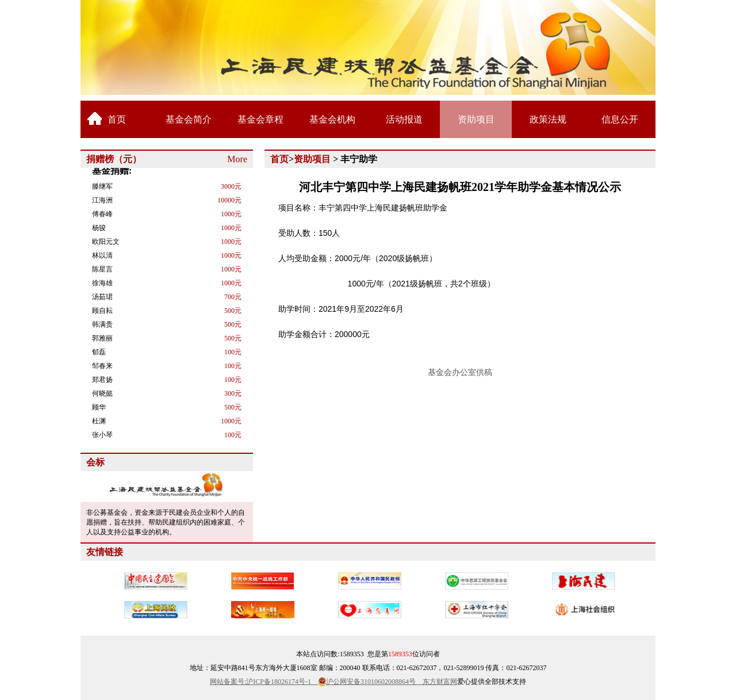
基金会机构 (332, 119)
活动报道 (404, 119)
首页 (117, 119)
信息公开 (620, 119)
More (237, 159)
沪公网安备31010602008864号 (374, 682)
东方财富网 (440, 682)
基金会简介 (189, 119)
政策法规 (548, 119)
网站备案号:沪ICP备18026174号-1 (264, 682)
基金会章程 (260, 119)
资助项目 (476, 119)
